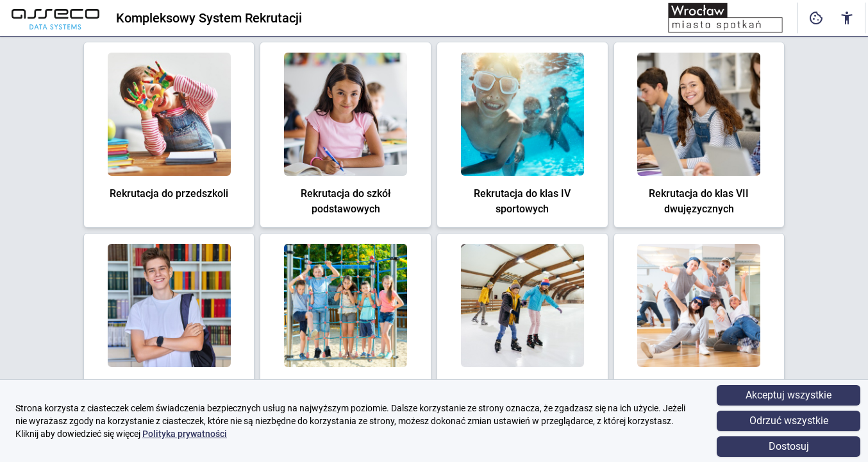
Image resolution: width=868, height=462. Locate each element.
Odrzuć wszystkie (789, 421)
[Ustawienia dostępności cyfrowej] (816, 18)
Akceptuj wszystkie (789, 395)
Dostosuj (789, 446)
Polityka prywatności (185, 434)
